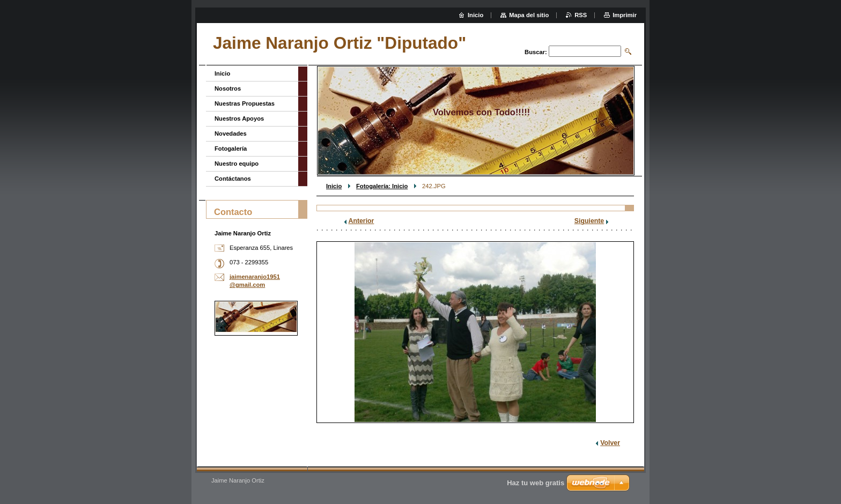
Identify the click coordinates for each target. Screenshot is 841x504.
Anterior (362, 221)
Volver (610, 443)
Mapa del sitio (529, 15)
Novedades (231, 134)
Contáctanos (233, 179)
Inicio (334, 186)
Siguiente (589, 221)
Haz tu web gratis (536, 483)
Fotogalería (231, 149)
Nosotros (228, 88)
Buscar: (536, 52)
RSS (581, 15)
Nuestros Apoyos (239, 118)
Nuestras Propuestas (245, 103)
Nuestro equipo (237, 164)
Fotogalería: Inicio (382, 186)
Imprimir (625, 15)
